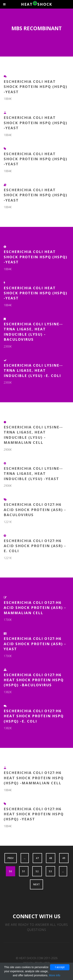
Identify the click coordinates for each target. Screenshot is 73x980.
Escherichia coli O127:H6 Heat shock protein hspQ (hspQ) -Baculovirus (34, 680)
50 (11, 871)
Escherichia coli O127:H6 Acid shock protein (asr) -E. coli (35, 546)
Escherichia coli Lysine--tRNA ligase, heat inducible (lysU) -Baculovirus (33, 332)
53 (50, 871)
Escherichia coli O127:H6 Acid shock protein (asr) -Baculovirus (35, 509)
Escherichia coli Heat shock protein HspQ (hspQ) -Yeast (36, 195)
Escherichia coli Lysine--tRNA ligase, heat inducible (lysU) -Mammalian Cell (33, 435)
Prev (11, 858)
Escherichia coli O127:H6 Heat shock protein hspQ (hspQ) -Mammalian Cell (34, 778)
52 (37, 871)
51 (24, 871)
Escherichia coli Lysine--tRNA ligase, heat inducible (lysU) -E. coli (33, 370)
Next (37, 884)
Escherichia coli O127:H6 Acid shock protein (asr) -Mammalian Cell (35, 608)
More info (55, 975)
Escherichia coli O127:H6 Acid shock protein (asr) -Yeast (35, 644)
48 (51, 858)
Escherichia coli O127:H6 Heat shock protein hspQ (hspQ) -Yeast (34, 814)
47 (37, 858)
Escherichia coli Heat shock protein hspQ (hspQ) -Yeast (36, 87)
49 (64, 858)
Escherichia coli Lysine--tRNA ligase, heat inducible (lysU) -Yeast (33, 473)
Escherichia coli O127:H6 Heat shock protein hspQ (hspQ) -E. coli (34, 716)
